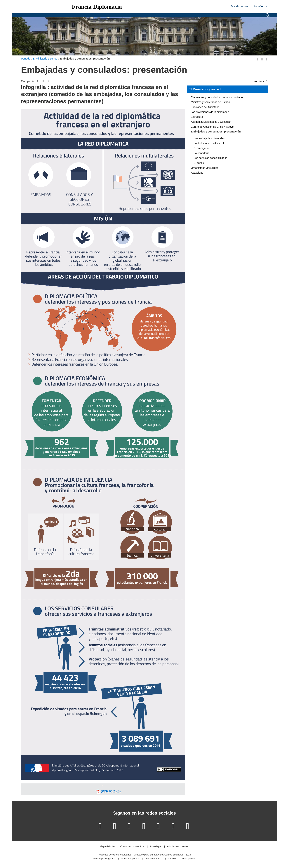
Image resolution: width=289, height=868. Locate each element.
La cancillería (202, 153)
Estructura (197, 117)
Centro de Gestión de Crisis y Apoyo (212, 127)
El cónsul (199, 163)
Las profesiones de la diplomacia (210, 112)
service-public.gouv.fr (104, 859)
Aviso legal (156, 847)
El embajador (202, 148)
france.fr (172, 859)
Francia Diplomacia (97, 7)
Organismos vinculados (205, 168)
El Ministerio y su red (205, 89)
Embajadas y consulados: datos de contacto (217, 97)
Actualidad (197, 173)
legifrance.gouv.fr (130, 859)
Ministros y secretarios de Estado (210, 102)
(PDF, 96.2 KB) (108, 792)
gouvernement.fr (154, 859)
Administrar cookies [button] (177, 847)
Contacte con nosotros (132, 847)
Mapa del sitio (107, 847)
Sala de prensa (239, 6)
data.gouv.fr (189, 859)
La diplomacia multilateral (209, 143)
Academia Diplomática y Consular (211, 122)
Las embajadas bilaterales (209, 138)
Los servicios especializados (211, 158)
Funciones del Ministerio (205, 107)
